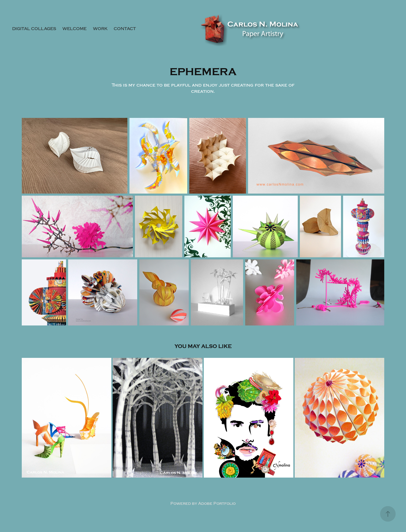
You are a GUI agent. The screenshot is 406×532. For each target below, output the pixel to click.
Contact (125, 29)
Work (100, 29)
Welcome (74, 29)
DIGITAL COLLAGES (34, 29)
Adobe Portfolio (217, 503)
